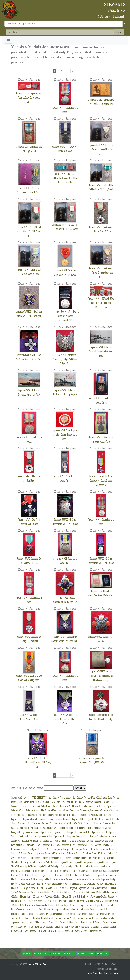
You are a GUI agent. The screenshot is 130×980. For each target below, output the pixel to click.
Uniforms (59, 927)
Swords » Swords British (43, 918)
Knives (33, 892)
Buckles (45, 823)
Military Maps (62, 905)
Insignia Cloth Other (62, 871)
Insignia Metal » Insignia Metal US (52, 884)
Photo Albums (44, 909)
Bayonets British (30, 819)
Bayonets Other (78, 819)
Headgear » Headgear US (63, 849)
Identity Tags (33, 858)
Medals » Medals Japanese (107, 892)
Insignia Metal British (78, 884)
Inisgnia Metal (55, 858)
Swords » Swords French (65, 918)
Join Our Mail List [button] (40, 953)
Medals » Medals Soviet (43, 897)
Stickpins (60, 914)
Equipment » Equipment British (70, 828)
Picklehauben (82, 909)
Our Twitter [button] (68, 953)
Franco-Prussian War (99, 836)
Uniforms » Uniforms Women (75, 931)
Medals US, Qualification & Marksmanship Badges (33, 905)
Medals (47, 892)
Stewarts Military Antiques (39, 964)
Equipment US (49, 828)
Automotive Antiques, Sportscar (102, 806)
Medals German (93, 897)
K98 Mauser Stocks (99, 888)
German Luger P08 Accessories (56, 841)
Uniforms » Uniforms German (104, 927)
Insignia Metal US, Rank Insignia (54, 888)
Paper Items (100, 905)
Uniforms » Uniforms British (77, 927)
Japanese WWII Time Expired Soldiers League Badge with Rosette (65, 429)
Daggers (98, 823)
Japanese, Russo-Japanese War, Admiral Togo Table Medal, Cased (29, 94)
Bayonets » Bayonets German (40, 815)
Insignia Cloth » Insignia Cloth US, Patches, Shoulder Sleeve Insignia (82, 866)
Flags (86, 836)
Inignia (44, 858)
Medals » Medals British (62, 892)
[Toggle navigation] (9, 41)
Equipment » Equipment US (79, 832)
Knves (40, 892)
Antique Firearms (74, 802)
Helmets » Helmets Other (55, 854)
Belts (101, 819)
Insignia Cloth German (21, 871)
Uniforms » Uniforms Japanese (24, 931)
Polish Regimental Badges (100, 909)
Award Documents (55, 811)
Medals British (79, 897)
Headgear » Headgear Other (40, 849)
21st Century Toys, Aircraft (60, 798)
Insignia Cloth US (80, 871)
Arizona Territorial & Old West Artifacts (70, 806)
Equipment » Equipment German (98, 828)
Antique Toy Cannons (92, 802)
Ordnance (73, 905)
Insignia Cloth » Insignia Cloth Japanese (76, 862)
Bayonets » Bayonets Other (91, 815)
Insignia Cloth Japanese (42, 871)
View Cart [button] (27, 953)
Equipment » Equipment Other (53, 832)
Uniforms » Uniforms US (50, 931)
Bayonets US (92, 819)
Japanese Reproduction (80, 888)
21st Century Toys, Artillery (84, 798)
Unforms (49, 927)
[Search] (60, 32)
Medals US (42, 901)
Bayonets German (46, 819)
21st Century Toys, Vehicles (30, 802)
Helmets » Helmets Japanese (31, 854)
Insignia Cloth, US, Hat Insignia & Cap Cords (74, 875)
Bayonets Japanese (63, 819)
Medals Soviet (30, 901)
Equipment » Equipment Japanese (25, 832)
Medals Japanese (108, 897)
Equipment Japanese (28, 836)
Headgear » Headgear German (89, 845)
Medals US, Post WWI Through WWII (102, 901)
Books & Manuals (112, 819)
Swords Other (17, 927)
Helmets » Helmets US (76, 854)
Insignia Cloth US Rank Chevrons (104, 871)
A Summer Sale (49, 802)
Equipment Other (45, 836)
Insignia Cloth (86, 858)
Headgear (46, 845)
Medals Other (17, 901)
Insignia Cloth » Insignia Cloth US (37, 866)
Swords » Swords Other (30, 922)
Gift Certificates (33, 845)
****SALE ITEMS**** (37, 798)
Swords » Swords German (87, 918)
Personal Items (31, 909)
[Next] (72, 71)
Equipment (37, 828)
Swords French (81, 922)
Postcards (15, 914)
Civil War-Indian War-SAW (71, 823)
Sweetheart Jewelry (86, 914)
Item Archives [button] (102, 953)
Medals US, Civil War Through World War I (66, 901)
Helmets (95, 849)
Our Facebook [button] (81, 953)
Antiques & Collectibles (41, 806)
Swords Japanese (110, 922)
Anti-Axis (61, 802)
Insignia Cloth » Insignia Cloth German (40, 862)
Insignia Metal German (99, 884)
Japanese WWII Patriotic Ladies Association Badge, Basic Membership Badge (101, 670)
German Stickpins (77, 841)
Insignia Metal (101, 875)
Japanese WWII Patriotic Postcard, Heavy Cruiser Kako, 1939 (101, 346)
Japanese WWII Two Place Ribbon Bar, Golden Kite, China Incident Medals (65, 175)
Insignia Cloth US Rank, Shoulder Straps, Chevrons (32, 875)
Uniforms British (96, 931)
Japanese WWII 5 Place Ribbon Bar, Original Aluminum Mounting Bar (101, 299)
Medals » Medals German (84, 892)
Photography (57, 909)
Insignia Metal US (31, 888)
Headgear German (82, 849)
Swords (28, 918)
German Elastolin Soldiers (30, 841)
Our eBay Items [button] (55, 953)
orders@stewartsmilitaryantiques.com (103, 973)
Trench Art (39, 927)
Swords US (29, 927)
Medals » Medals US (63, 897)
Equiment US (25, 828)
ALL (23, 798)
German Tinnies (93, 841)
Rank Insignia (27, 914)
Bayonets (105, 811)
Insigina (66, 858)
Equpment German (75, 836)
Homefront (92, 854)
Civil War (54, 823)
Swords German (95, 922)
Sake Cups (39, 914)
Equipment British (99, 832)
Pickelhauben (70, 909)
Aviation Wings (18, 811)
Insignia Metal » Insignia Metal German (55, 879)
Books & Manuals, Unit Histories (26, 823)
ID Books (102, 854)
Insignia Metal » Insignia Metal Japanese (91, 879)
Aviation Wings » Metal (36, 811)
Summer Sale (71, 914)
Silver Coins (50, 914)
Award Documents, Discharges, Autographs (82, 811)
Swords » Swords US (50, 922)
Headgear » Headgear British (63, 845)
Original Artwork (86, 905)
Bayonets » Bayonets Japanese (66, 815)
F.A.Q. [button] (91, 953)
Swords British (66, 922)
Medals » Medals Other (22, 897)
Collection (88, 823)
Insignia (75, 858)
